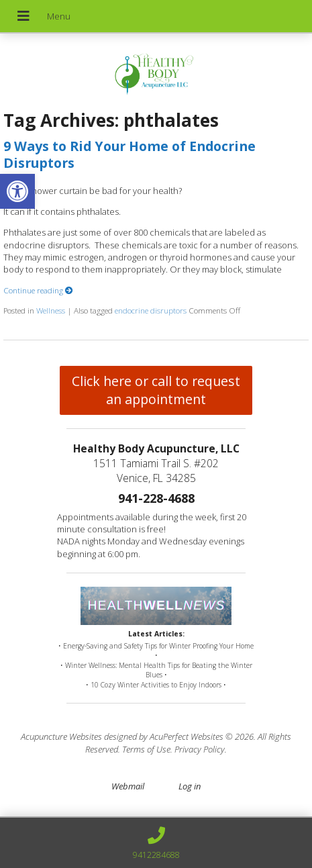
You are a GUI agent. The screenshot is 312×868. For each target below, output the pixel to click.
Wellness (51, 310)
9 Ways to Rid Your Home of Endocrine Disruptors (129, 154)
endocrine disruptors (151, 310)
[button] (17, 191)
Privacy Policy (200, 749)
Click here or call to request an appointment (156, 390)
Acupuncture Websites (61, 736)
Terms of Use (146, 749)
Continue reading (38, 290)
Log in (190, 786)
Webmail (128, 786)
